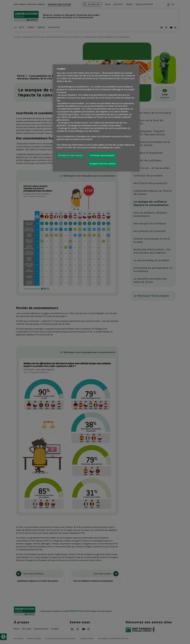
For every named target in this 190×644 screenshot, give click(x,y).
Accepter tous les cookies (103, 164)
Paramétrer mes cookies (70, 155)
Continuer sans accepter (102, 155)
